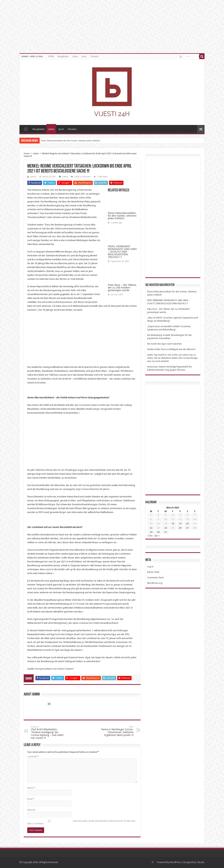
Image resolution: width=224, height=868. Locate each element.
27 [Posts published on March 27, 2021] (187, 528)
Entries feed (153, 572)
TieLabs (201, 862)
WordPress (175, 862)
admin (33, 177)
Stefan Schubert (65, 669)
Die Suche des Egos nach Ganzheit (164, 344)
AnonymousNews (44, 669)
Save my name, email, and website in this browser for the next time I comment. (81, 822)
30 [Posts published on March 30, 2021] (158, 532)
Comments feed (155, 578)
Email (31, 799)
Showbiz (95, 56)
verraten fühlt (68, 290)
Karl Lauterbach (89, 634)
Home (27, 153)
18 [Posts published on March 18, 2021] (173, 524)
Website (31, 810)
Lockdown (84, 623)
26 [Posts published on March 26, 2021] (180, 528)
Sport (84, 56)
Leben (75, 56)
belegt (96, 409)
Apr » (157, 536)
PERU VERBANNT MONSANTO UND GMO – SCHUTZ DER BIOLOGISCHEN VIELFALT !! (122, 252)
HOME (51, 56)
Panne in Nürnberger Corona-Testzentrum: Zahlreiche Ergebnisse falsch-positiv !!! (115, 731)
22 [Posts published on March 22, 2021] (151, 528)
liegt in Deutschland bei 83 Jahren (93, 489)
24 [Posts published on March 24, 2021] (166, 528)
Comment (33, 756)
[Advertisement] (82, 340)
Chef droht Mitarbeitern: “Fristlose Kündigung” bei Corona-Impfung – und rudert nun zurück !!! (49, 732)
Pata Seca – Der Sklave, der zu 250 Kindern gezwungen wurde (122, 287)
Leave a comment (82, 177)
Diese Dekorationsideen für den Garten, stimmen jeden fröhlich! (71, 140)
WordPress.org (155, 583)
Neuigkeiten (63, 56)
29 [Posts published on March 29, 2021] (151, 532)
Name (31, 788)
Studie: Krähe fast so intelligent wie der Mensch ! (171, 349)
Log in (150, 567)
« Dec (150, 536)
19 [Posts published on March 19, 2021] (180, 524)
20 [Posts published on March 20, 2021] (187, 524)
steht (97, 600)
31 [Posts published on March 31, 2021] (166, 532)
